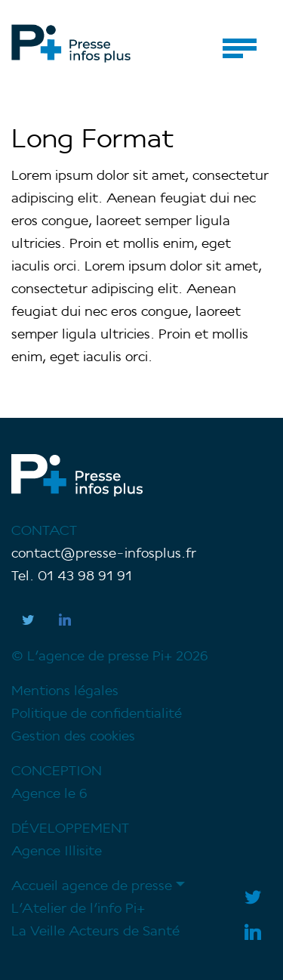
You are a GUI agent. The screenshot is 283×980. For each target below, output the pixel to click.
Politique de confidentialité (97, 714)
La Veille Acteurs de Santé (95, 932)
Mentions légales (65, 692)
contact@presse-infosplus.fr (104, 554)
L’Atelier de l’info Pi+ (78, 909)
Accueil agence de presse (92, 887)
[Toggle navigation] (240, 48)
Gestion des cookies (73, 737)
